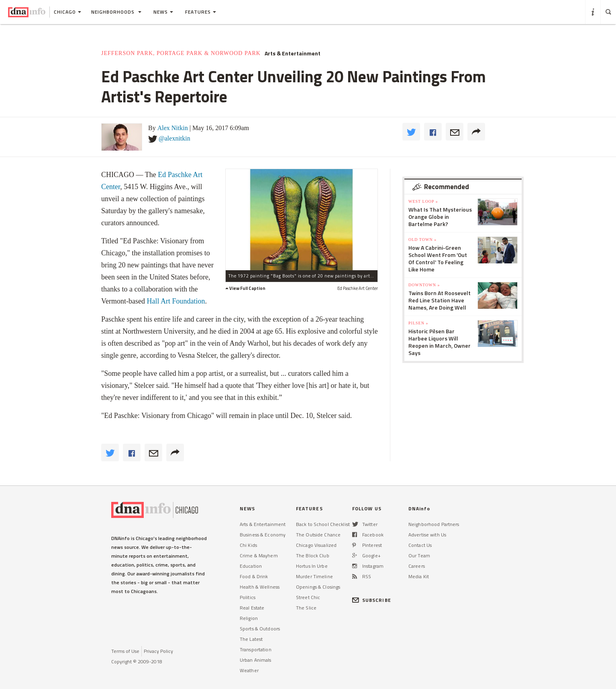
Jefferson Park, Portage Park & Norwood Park (181, 53)
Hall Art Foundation (176, 301)
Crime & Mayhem (259, 555)
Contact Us (420, 545)
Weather (249, 670)
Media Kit (419, 576)
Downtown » (424, 285)
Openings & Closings (318, 587)
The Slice (306, 608)
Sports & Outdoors (260, 629)
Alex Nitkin (173, 128)
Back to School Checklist (323, 524)
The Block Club (313, 555)
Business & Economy (263, 535)
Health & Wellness (260, 587)
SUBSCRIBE (372, 600)
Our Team (419, 555)
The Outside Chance (318, 535)
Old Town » (422, 240)
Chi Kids (248, 545)
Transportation (256, 649)
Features (201, 12)
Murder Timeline (314, 576)
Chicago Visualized (316, 545)
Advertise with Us (427, 535)
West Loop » (423, 201)
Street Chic (308, 597)
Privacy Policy (158, 651)
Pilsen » (418, 323)
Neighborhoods (116, 12)
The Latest (251, 639)
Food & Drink (254, 576)
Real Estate (252, 608)
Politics (248, 597)
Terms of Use (125, 651)
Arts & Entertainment (293, 53)
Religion (249, 618)
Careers (417, 566)
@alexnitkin (174, 138)
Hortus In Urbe (312, 566)
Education (251, 566)
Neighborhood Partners (434, 524)
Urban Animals (256, 660)
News (163, 12)
